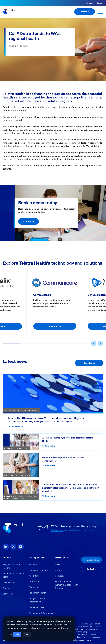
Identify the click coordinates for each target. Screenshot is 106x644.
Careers (6, 588)
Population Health (37, 593)
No (27, 635)
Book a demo (29, 221)
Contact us (85, 12)
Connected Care (36, 607)
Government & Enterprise (41, 613)
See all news (89, 363)
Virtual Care (34, 582)
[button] (11, 343)
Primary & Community (39, 570)
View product (55, 326)
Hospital (33, 565)
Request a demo (92, 560)
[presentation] (94, 343)
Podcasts (59, 576)
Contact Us (8, 594)
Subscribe (57, 530)
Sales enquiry (90, 3)
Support (100, 3)
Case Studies (9, 583)
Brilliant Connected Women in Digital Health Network (67, 585)
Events (58, 570)
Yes (17, 635)
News (58, 565)
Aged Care (34, 576)
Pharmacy (34, 587)
